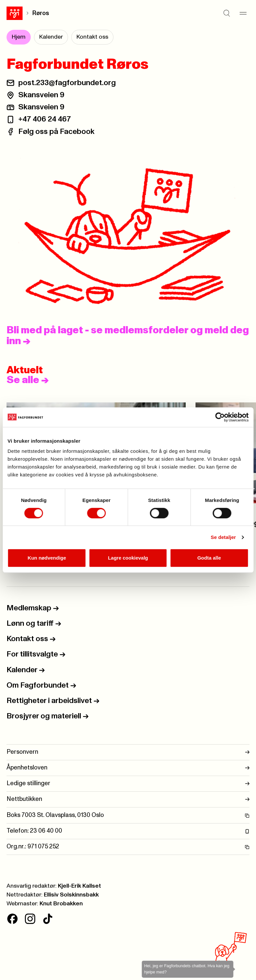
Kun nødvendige (47, 558)
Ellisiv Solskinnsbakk (71, 895)
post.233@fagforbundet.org (67, 83)
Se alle (28, 380)
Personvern (128, 752)
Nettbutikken (128, 799)
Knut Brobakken (61, 904)
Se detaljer (223, 537)
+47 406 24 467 (45, 119)
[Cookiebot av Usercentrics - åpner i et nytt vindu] (220, 417)
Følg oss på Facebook (56, 132)
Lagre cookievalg (128, 558)
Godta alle (209, 558)
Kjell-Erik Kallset (79, 886)
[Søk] (227, 13)
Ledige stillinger (128, 784)
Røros (41, 13)
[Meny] (243, 13)
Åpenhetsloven (128, 768)
